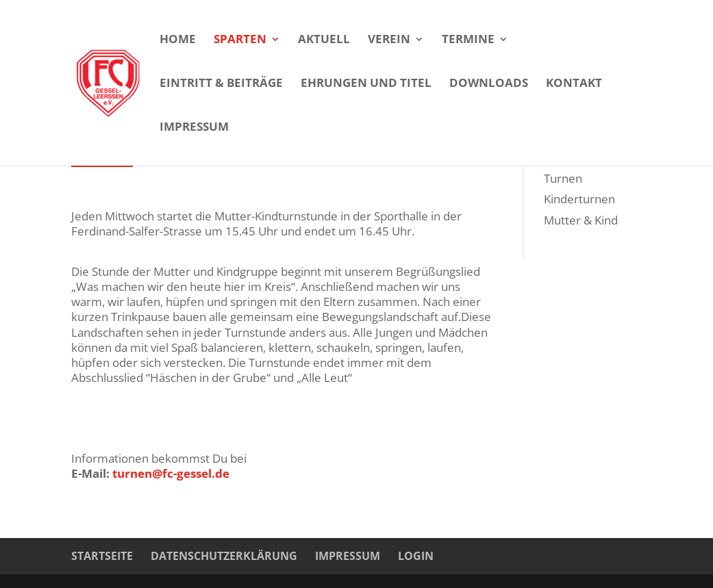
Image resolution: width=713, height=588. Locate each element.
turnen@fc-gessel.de (171, 473)
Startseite (102, 556)
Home (178, 40)
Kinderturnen (579, 199)
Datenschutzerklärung (224, 556)
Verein (389, 40)
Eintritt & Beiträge (221, 84)
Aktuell (324, 40)
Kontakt (574, 84)
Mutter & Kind (581, 220)
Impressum (194, 128)
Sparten (240, 40)
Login (416, 556)
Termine (468, 40)
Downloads (489, 84)
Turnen (563, 178)
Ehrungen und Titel (366, 84)
